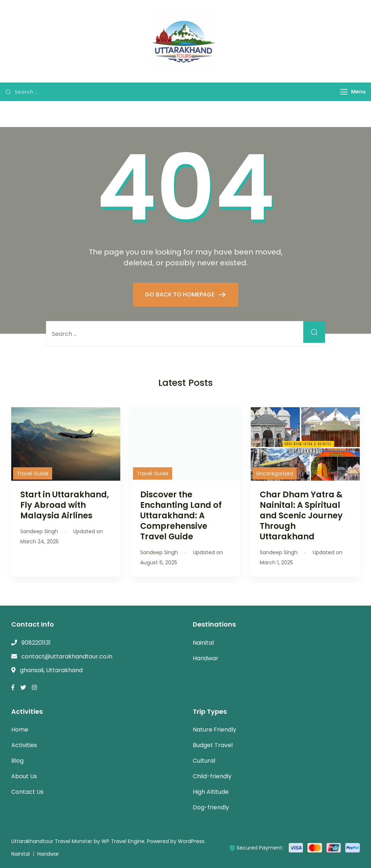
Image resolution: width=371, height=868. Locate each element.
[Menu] (344, 92)
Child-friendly (212, 776)
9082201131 (36, 643)
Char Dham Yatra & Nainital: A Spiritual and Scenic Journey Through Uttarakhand (301, 516)
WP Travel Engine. (124, 841)
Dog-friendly (211, 807)
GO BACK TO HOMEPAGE (180, 294)
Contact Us (27, 792)
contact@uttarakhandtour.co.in (67, 656)
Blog (17, 761)
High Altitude (211, 792)
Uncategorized (275, 473)
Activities (24, 745)
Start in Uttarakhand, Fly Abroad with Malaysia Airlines (65, 505)
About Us (24, 776)
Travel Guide (33, 473)
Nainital (203, 643)
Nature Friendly (214, 730)
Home (20, 730)
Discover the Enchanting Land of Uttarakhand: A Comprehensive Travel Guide (181, 516)
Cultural (204, 761)
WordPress (191, 841)
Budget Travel (213, 745)
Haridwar (206, 658)
